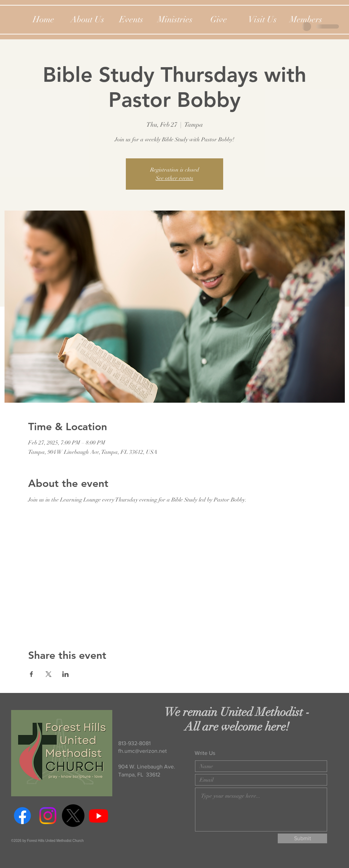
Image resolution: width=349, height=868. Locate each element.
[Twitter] (73, 816)
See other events (174, 178)
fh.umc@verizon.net (143, 751)
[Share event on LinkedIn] (66, 674)
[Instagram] (48, 816)
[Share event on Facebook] (31, 674)
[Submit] (302, 838)
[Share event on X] (48, 674)
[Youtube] (99, 816)
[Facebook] (22, 816)
